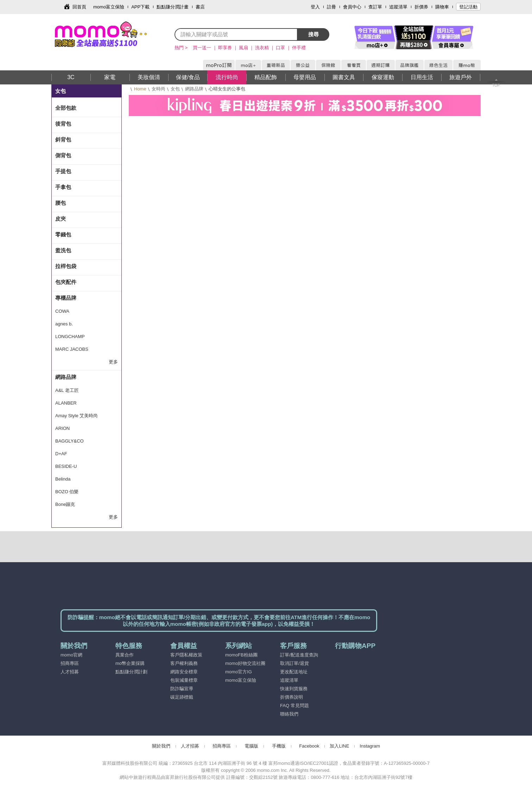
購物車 (442, 7)
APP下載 (140, 7)
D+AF (61, 454)
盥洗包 (63, 250)
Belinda (63, 479)
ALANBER (66, 403)
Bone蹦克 (65, 504)
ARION (62, 428)
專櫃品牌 (66, 298)
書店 (200, 7)
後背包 (63, 124)
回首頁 (79, 7)
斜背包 (63, 139)
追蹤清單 (398, 7)
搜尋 (313, 34)
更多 (113, 362)
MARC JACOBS (72, 349)
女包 (175, 89)
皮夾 (61, 219)
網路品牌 (194, 89)
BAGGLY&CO (69, 441)
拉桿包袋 (66, 266)
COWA (62, 311)
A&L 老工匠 (67, 390)
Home (140, 89)
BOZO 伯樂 (67, 492)
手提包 (63, 171)
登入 (315, 7)
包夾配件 (66, 282)
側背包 (63, 155)
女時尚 (159, 89)
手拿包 (63, 187)
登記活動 (468, 7)
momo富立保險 (109, 7)
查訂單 (375, 7)
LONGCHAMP (70, 336)
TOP (496, 85)
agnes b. (64, 324)
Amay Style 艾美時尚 (77, 416)
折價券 (421, 7)
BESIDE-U (66, 466)
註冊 (331, 7)
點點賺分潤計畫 (173, 7)
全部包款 (66, 108)
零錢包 (63, 234)
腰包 (61, 203)
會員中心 (352, 7)
